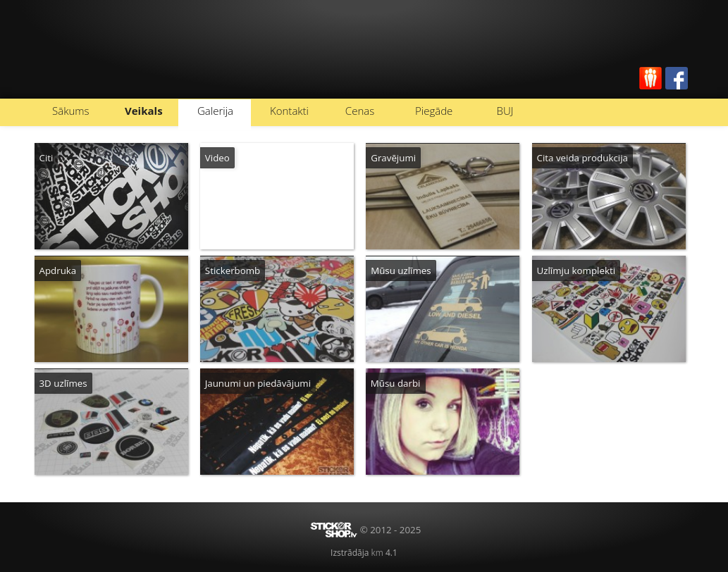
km (377, 553)
